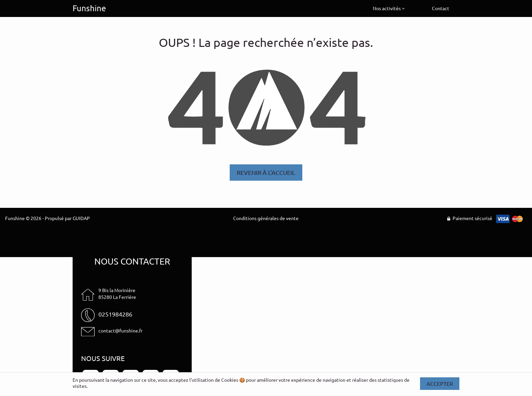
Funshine (89, 8)
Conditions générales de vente (266, 218)
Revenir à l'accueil (266, 172)
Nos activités (389, 8)
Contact (441, 8)
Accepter (440, 383)
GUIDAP (81, 218)
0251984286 (115, 314)
